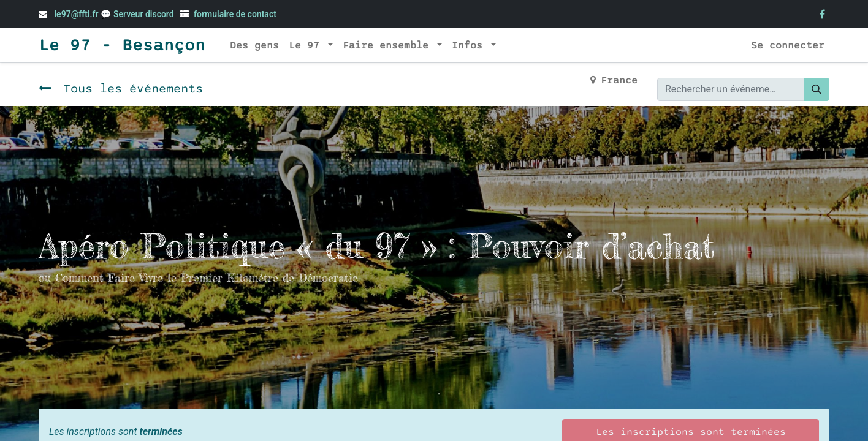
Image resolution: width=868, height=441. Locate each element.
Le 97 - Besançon (122, 45)
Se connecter (788, 45)
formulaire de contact (235, 14)
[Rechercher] (817, 89)
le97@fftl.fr (76, 14)
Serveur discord (145, 14)
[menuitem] (254, 45)
